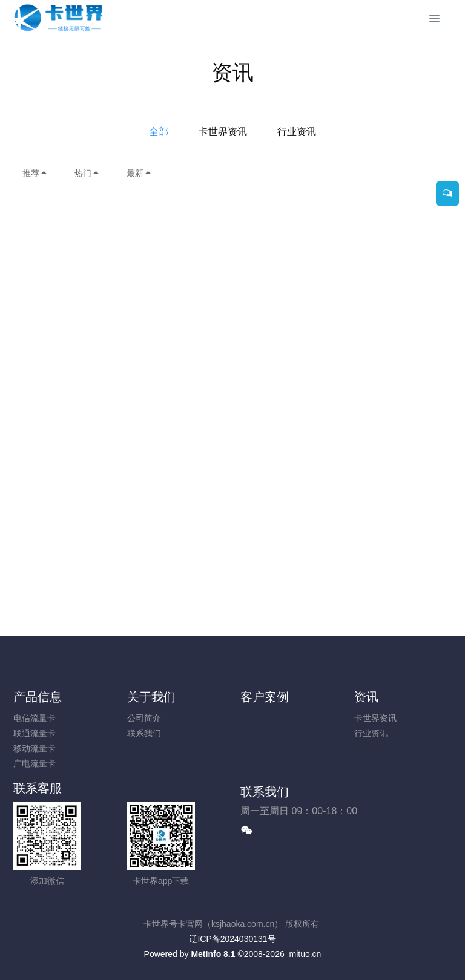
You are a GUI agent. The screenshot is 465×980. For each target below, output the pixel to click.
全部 (159, 132)
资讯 (366, 697)
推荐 (35, 173)
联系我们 (144, 733)
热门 (87, 173)
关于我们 (151, 697)
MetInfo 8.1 (213, 954)
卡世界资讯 (223, 132)
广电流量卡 (35, 763)
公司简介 (144, 718)
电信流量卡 (35, 718)
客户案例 (265, 697)
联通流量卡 (35, 733)
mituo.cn (305, 954)
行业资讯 (297, 132)
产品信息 (38, 697)
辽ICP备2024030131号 (232, 939)
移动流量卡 (35, 748)
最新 (139, 173)
